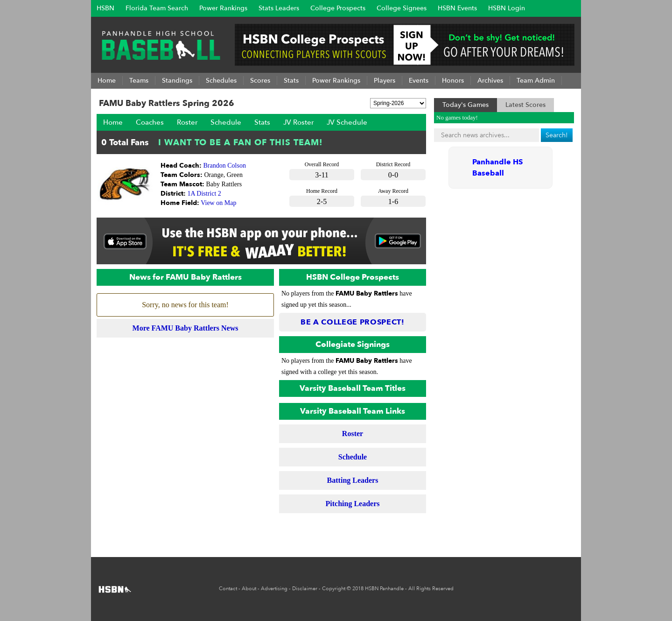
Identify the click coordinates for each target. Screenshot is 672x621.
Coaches (150, 122)
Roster (187, 122)
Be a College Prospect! (353, 322)
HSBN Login (507, 8)
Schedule (226, 122)
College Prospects (338, 8)
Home (113, 122)
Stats (262, 122)
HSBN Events (457, 8)
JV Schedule (347, 122)
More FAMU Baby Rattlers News (185, 328)
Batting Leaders (353, 480)
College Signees (402, 8)
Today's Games (465, 105)
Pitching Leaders (353, 504)
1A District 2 (204, 194)
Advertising (274, 589)
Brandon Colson (225, 166)
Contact (228, 589)
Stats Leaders (279, 8)
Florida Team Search (157, 8)
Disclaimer (305, 589)
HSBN (105, 8)
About (249, 589)
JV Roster (298, 122)
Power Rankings (223, 8)
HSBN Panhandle (384, 589)
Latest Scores (525, 105)
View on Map (218, 203)
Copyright (334, 589)
